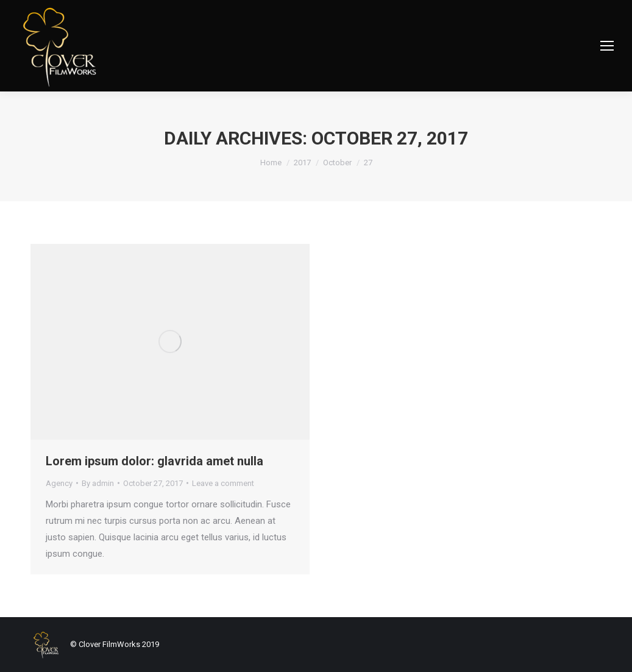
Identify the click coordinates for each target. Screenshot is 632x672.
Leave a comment (223, 483)
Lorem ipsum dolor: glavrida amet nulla (154, 461)
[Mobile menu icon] (607, 46)
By (98, 483)
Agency (59, 483)
